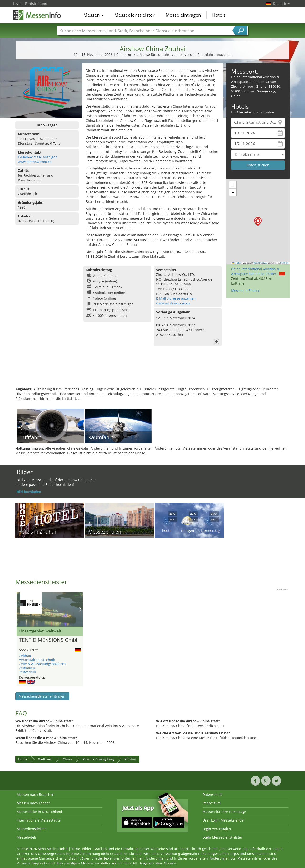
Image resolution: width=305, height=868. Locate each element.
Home (23, 759)
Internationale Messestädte (39, 820)
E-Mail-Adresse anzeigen (38, 157)
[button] (258, 221)
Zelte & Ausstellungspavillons (43, 664)
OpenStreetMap (260, 263)
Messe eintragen (183, 15)
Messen (93, 15)
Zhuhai (130, 759)
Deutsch (281, 3)
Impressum (212, 803)
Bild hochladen (29, 492)
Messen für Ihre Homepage (224, 812)
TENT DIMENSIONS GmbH (49, 640)
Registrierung (36, 3)
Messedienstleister (135, 15)
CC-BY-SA (284, 263)
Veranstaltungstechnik (37, 660)
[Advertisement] (152, 371)
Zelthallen (27, 668)
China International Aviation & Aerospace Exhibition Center (255, 271)
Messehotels (27, 837)
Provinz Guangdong (98, 759)
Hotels (219, 15)
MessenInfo (37, 15)
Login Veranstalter (217, 829)
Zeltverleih (28, 672)
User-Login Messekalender (224, 820)
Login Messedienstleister (222, 837)
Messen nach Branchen (36, 794)
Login (17, 3)
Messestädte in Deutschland (39, 812)
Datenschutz (213, 794)
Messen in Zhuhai (245, 290)
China (67, 759)
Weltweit (45, 759)
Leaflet (237, 263)
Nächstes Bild (80, 609)
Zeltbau (25, 656)
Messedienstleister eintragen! (42, 696)
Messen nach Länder (33, 803)
